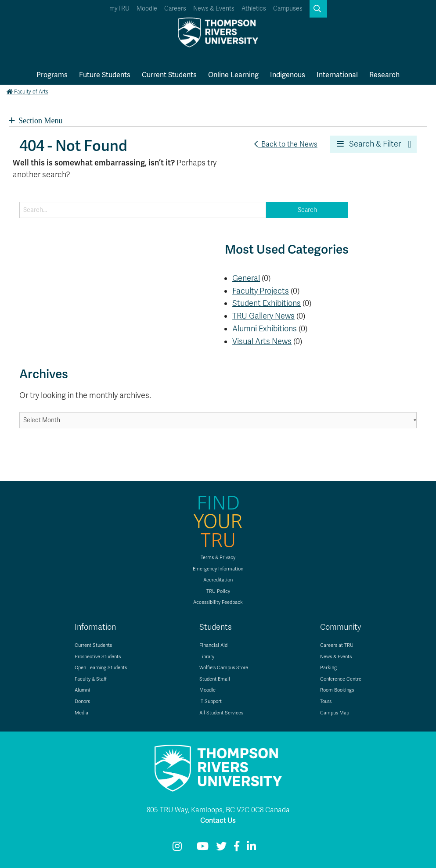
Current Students (169, 75)
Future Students (105, 75)
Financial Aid (213, 645)
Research (384, 75)
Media (81, 713)
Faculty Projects (261, 291)
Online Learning (233, 75)
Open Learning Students (101, 668)
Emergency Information (218, 569)
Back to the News (286, 144)
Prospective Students (98, 657)
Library (207, 657)
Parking (328, 668)
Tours (326, 701)
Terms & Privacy (218, 558)
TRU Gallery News (263, 316)
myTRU (119, 9)
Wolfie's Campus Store (224, 668)
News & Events (214, 9)
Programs (52, 75)
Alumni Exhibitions (265, 329)
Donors (82, 701)
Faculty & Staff (91, 679)
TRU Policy (218, 591)
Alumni (82, 690)
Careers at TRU (337, 645)
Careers (175, 9)
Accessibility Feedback (218, 602)
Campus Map (335, 713)
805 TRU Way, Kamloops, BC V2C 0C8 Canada (218, 810)
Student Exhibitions (267, 303)
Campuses (288, 9)
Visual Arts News (262, 341)
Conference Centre (341, 679)
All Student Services (221, 713)
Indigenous (288, 75)
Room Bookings (337, 690)
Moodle (147, 9)
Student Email (215, 679)
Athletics (254, 9)
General (246, 278)
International (337, 75)
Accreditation (218, 580)
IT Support (211, 701)
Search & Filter (369, 144)
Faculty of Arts (27, 92)
